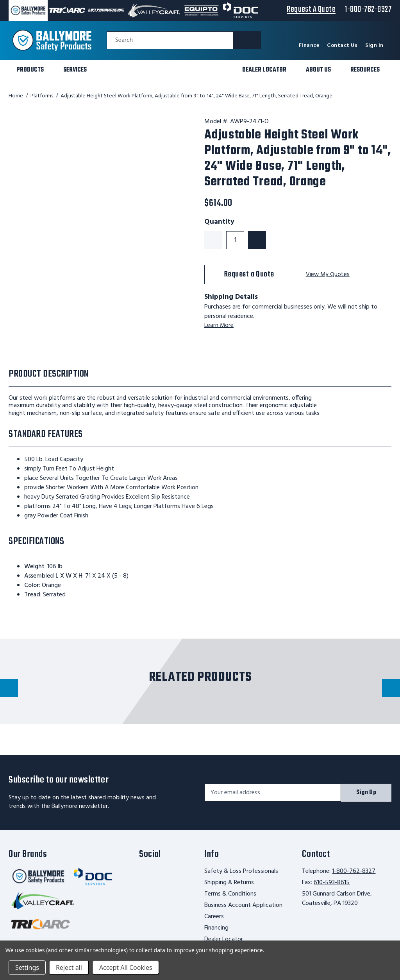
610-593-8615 (332, 883)
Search (124, 40)
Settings (27, 967)
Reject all (69, 967)
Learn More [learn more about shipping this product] (219, 325)
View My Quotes (328, 275)
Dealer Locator (224, 939)
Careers (214, 917)
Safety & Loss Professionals (241, 871)
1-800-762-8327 (354, 871)
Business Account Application (243, 905)
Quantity (219, 222)
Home (16, 96)
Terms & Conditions (230, 894)
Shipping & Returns (229, 883)
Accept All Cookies (126, 967)
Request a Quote (249, 274)
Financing (216, 928)
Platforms (42, 96)
